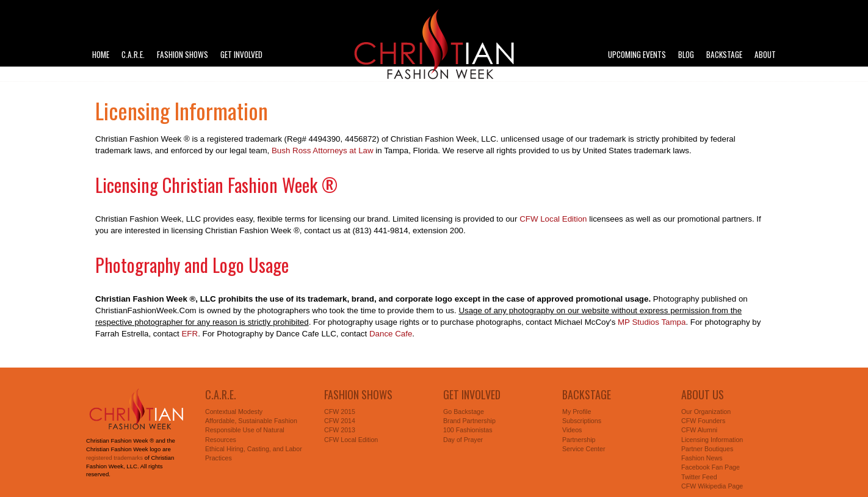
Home (101, 55)
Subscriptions (582, 421)
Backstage (724, 55)
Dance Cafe (391, 334)
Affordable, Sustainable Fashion (251, 421)
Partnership (579, 440)
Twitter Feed (699, 477)
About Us (703, 394)
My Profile (577, 412)
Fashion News (702, 458)
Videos (572, 430)
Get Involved (241, 55)
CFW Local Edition (553, 219)
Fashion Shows (183, 55)
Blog (686, 55)
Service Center (584, 449)
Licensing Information (712, 440)
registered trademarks (114, 458)
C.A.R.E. (133, 55)
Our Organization (706, 412)
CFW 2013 (340, 430)
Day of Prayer (463, 440)
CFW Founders (703, 421)
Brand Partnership (469, 421)
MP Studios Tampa (652, 322)
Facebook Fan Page (711, 467)
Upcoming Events (637, 55)
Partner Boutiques (707, 449)
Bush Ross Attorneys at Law (323, 151)
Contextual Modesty (234, 412)
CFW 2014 (340, 421)
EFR (190, 334)
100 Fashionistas (468, 430)
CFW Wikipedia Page (712, 486)
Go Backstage (464, 412)
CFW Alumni (699, 430)
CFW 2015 (340, 412)
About (765, 55)
